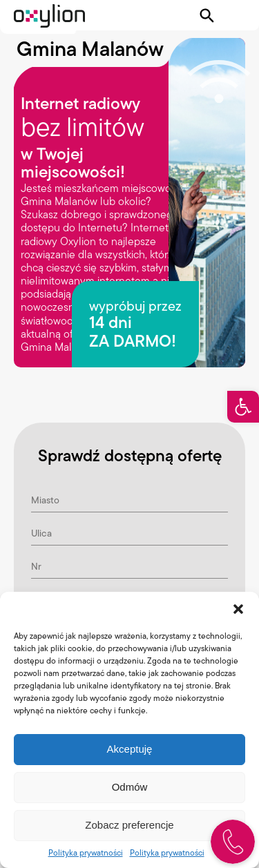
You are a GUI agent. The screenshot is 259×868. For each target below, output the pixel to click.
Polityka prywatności (86, 852)
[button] (243, 407)
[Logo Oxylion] (49, 16)
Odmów (130, 787)
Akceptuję (130, 749)
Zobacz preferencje (129, 825)
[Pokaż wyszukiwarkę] (207, 16)
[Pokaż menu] (236, 16)
